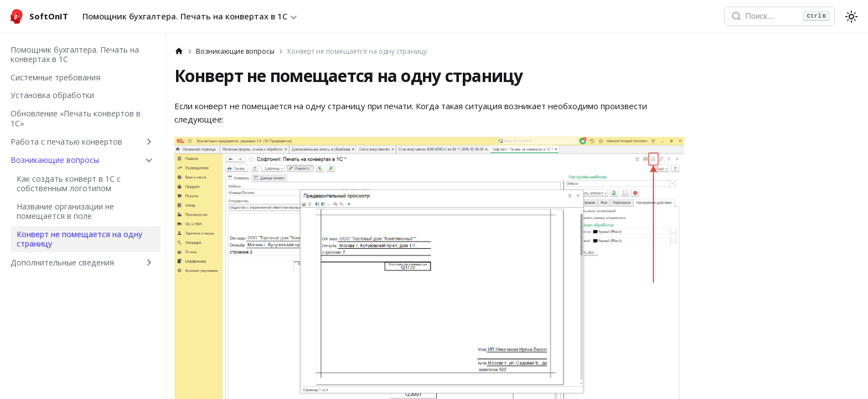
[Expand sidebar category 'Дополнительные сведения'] (149, 262)
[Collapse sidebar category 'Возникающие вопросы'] (149, 160)
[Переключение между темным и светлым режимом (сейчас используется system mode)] (851, 17)
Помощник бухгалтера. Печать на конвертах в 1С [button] (185, 16)
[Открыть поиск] (779, 17)
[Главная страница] (179, 52)
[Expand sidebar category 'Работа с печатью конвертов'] (149, 141)
